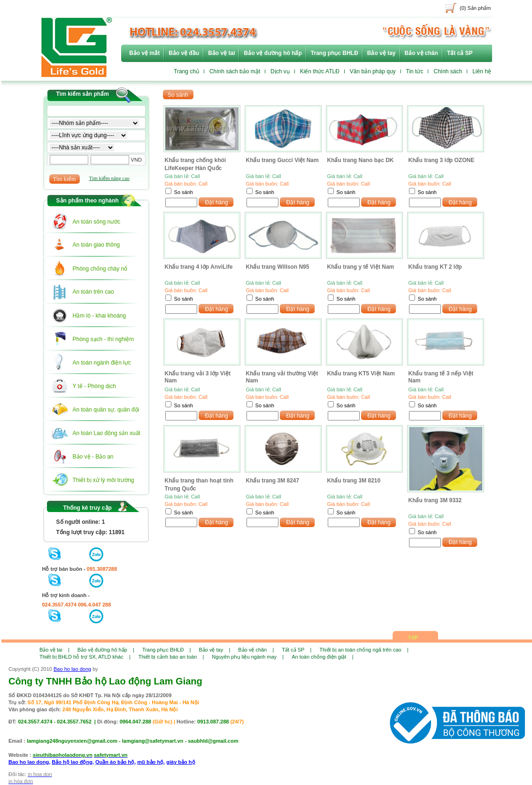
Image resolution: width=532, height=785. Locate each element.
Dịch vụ (280, 71)
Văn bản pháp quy (373, 71)
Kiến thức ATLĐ (320, 71)
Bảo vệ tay (382, 53)
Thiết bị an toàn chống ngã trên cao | (364, 650)
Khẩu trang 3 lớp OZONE (442, 160)
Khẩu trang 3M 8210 (354, 481)
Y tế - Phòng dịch (95, 386)
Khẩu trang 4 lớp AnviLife (199, 267)
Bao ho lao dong (72, 669)
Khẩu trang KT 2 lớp (435, 267)
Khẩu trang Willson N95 (278, 267)
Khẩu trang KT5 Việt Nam (361, 373)
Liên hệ (482, 71)
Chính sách (448, 71)
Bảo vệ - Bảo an (93, 457)
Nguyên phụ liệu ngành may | (248, 657)
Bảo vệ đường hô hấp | (106, 650)
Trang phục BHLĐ (335, 53)
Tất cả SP (460, 53)
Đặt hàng (217, 202)
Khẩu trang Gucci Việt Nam (282, 160)
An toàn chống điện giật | (322, 657)
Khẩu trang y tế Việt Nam (361, 267)
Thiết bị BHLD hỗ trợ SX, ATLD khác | (85, 657)
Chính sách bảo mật (235, 71)
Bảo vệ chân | (256, 650)
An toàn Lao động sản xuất (107, 433)
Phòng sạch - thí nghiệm (104, 339)
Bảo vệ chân (421, 53)
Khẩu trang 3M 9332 (435, 500)
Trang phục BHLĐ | (167, 650)
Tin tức (415, 71)
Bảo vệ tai (221, 53)
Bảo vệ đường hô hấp (273, 53)
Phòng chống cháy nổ (100, 269)
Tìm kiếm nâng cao (109, 178)
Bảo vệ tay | (214, 650)
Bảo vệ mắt (144, 53)
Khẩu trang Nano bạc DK (361, 160)
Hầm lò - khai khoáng (100, 316)
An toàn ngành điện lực (102, 363)
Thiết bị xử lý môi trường (104, 480)
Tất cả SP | (297, 650)
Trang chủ (186, 71)
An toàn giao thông (96, 245)
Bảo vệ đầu (184, 53)
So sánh (184, 192)
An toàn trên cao (93, 292)
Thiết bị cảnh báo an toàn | (171, 657)
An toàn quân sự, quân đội (106, 410)
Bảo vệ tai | (54, 650)
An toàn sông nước (97, 222)
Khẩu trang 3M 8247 (273, 481)
